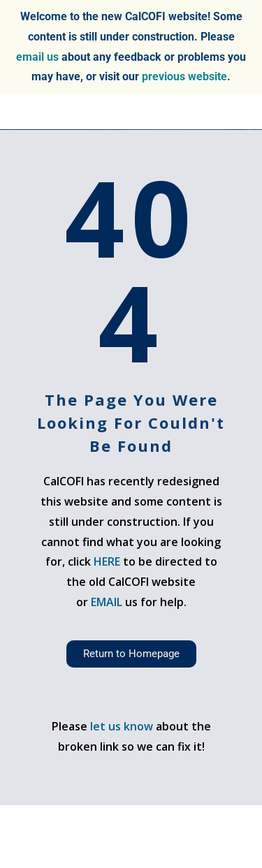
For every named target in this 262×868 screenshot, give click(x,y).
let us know (122, 726)
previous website (184, 76)
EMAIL (108, 602)
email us (37, 57)
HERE (107, 561)
